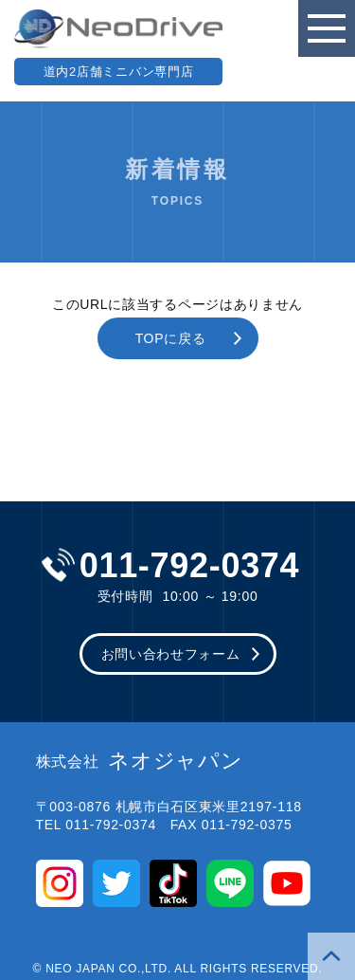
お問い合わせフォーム (171, 654)
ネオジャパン (140, 761)
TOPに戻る (171, 338)
